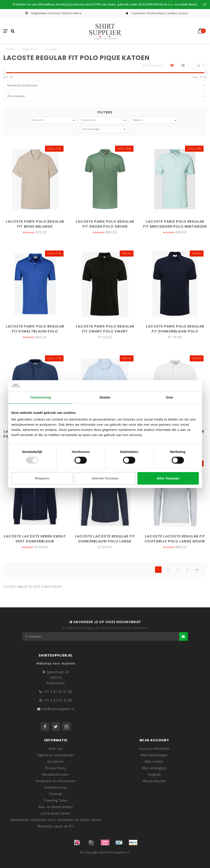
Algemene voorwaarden (56, 755)
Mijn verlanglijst (154, 768)
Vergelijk (154, 774)
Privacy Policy (56, 768)
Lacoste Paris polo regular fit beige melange (35, 224)
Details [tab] (105, 397)
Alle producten (154, 781)
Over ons (56, 749)
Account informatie (154, 749)
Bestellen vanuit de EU (56, 826)
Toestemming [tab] (40, 397)
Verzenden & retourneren (56, 781)
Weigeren (42, 478)
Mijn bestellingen (154, 755)
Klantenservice (56, 787)
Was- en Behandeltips (56, 807)
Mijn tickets (154, 762)
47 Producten (153, 65)
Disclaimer (56, 762)
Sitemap (56, 794)
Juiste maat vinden (56, 813)
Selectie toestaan (105, 478)
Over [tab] (170, 397)
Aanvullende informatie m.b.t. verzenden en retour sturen (56, 820)
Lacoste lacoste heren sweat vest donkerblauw (35, 539)
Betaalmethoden (56, 774)
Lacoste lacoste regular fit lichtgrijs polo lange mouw (175, 539)
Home (11, 49)
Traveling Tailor (56, 800)
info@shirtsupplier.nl (58, 709)
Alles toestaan (168, 478)
